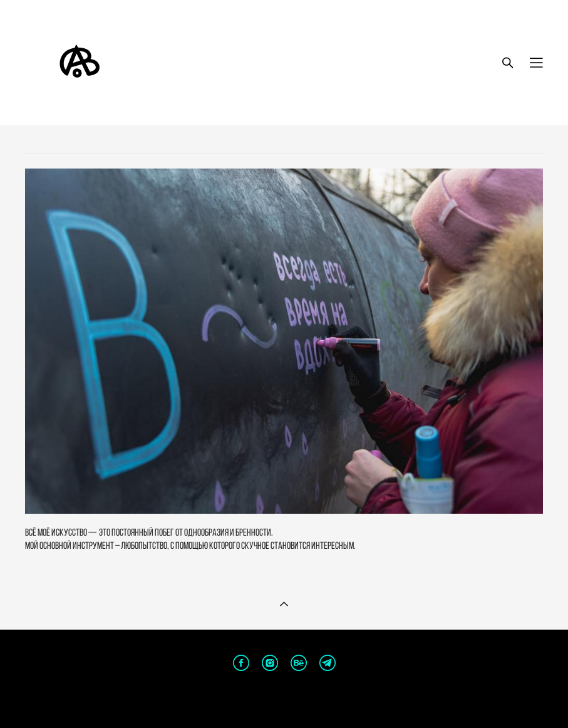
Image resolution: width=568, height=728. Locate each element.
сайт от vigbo (284, 699)
